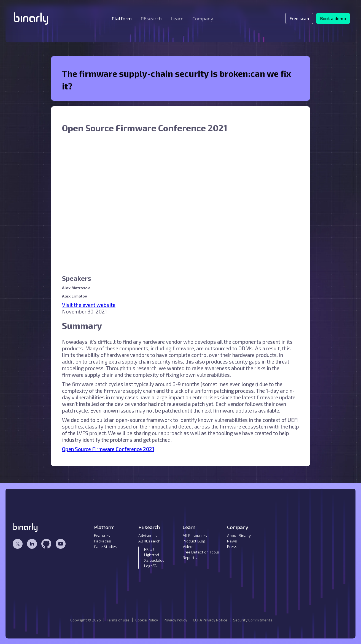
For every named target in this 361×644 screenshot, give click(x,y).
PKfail (149, 549)
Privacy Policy (175, 620)
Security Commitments (253, 620)
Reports (190, 557)
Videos (189, 546)
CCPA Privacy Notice (210, 620)
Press (232, 546)
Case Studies (106, 546)
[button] (122, 18)
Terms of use (118, 620)
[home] (31, 19)
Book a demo (333, 18)
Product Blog (194, 541)
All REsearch (149, 541)
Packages (103, 541)
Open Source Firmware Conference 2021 (108, 449)
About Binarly (239, 535)
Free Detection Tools (201, 552)
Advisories (148, 535)
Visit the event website (89, 305)
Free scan (299, 18)
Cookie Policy (147, 620)
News (232, 541)
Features (102, 535)
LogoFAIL (152, 566)
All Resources (195, 535)
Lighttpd (152, 555)
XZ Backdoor (155, 560)
